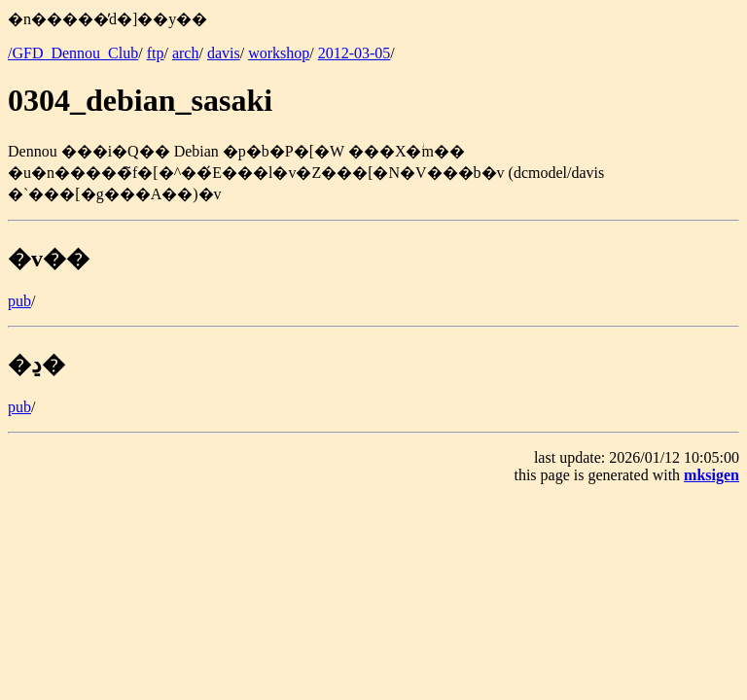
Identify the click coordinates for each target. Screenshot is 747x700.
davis (224, 53)
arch (186, 53)
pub (19, 301)
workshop (279, 53)
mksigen (711, 475)
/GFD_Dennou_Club (73, 53)
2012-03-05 (355, 53)
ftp (156, 53)
